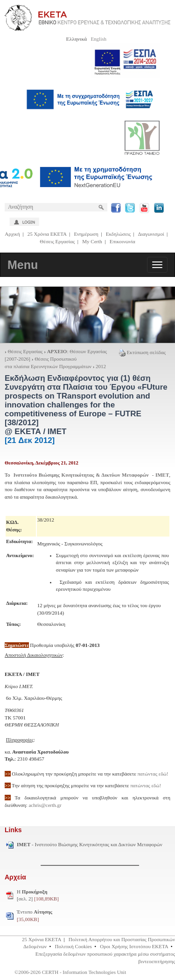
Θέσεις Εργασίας (57, 241)
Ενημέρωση (86, 234)
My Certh (92, 241)
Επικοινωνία (122, 241)
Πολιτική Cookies (73, 946)
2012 (101, 366)
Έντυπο (35, 915)
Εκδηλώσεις (118, 234)
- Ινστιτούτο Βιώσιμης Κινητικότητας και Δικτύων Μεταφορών (90, 844)
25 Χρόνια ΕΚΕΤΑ (47, 234)
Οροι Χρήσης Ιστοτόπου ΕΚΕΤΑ (134, 946)
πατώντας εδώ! (153, 774)
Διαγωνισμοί (151, 234)
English (98, 39)
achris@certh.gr (45, 805)
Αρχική (12, 234)
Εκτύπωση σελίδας (142, 352)
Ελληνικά (76, 39)
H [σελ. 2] (38, 895)
